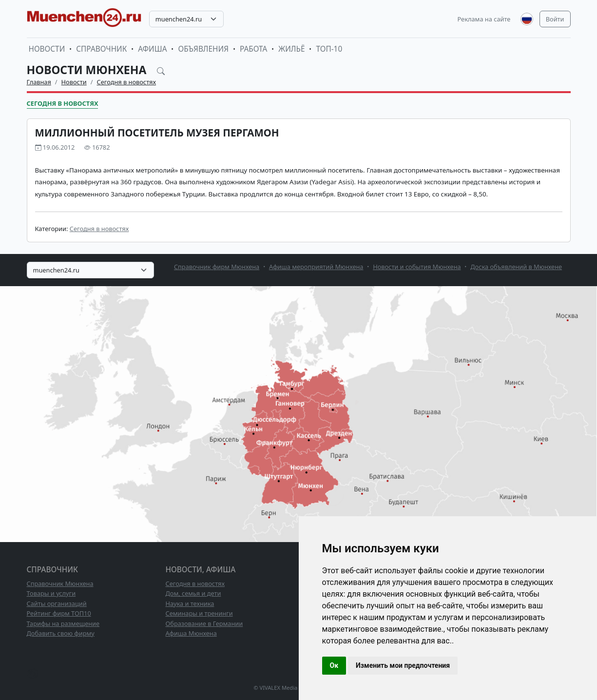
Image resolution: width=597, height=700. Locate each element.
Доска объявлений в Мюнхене (516, 267)
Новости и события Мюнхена (417, 267)
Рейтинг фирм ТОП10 (59, 613)
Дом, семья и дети (193, 593)
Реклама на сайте (484, 19)
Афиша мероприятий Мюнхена (316, 267)
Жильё (291, 49)
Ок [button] (334, 665)
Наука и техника (190, 603)
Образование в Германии (204, 623)
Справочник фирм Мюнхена (217, 267)
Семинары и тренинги (199, 613)
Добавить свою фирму (61, 633)
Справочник (101, 49)
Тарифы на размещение (63, 623)
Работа (253, 49)
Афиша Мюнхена (191, 633)
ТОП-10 (329, 49)
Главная (39, 82)
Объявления (203, 49)
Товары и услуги (51, 593)
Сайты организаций (57, 603)
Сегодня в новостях (127, 82)
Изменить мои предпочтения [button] (403, 665)
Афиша (152, 49)
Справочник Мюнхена (60, 583)
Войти (555, 19)
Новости (47, 49)
